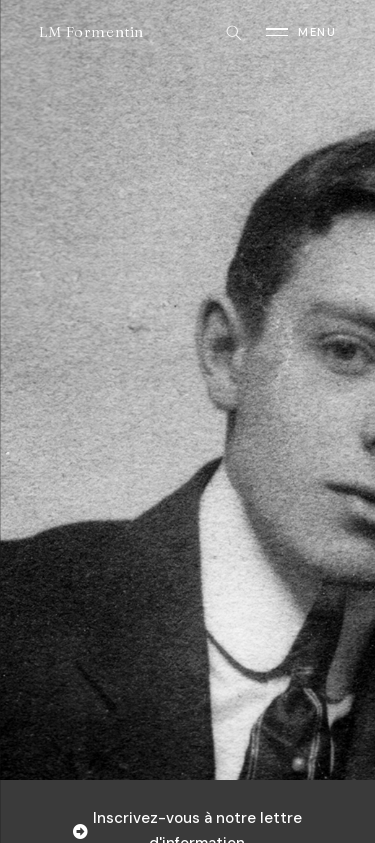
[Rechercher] (233, 32)
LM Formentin (91, 31)
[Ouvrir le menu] (301, 32)
